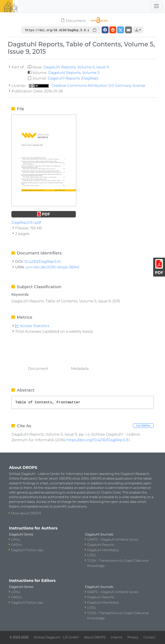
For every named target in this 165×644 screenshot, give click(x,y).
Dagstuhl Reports (101, 545)
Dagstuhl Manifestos (103, 550)
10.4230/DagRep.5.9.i (43, 261)
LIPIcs (16, 540)
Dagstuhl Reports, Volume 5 (74, 73)
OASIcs (17, 545)
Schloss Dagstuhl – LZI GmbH (56, 637)
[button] (138, 30)
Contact (149, 637)
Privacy (133, 637)
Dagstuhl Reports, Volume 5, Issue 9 (76, 67)
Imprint (116, 637)
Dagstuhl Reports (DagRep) (73, 78)
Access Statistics (32, 326)
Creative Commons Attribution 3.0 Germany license (87, 85)
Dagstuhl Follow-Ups (27, 550)
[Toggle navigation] (156, 6)
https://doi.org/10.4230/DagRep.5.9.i (98, 440)
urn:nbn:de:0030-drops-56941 (52, 267)
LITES (91, 555)
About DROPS (95, 637)
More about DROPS (26, 513)
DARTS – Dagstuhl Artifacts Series (113, 540)
